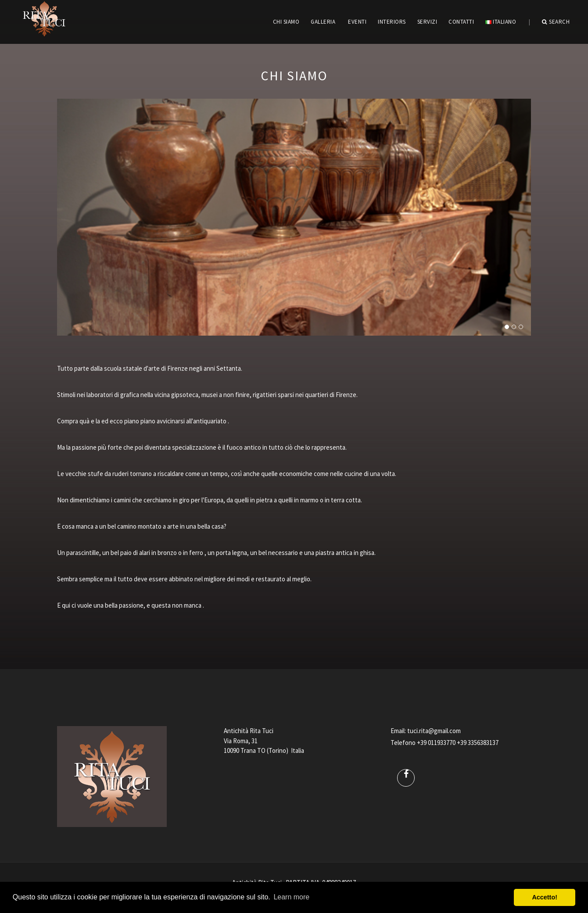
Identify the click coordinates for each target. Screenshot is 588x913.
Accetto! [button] (545, 897)
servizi (427, 22)
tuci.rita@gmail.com (434, 731)
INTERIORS (392, 22)
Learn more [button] (291, 897)
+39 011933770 (436, 743)
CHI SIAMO (286, 22)
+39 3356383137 (478, 743)
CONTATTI (461, 22)
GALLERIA (323, 22)
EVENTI (357, 22)
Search (556, 22)
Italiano (501, 22)
